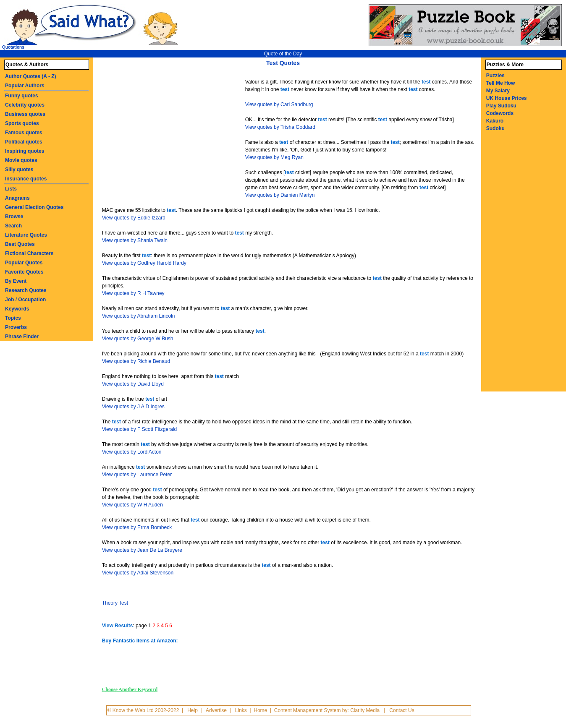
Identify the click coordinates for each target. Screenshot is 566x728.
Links (241, 710)
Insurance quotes (26, 179)
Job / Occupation (25, 300)
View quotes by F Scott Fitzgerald (140, 429)
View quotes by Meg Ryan (274, 157)
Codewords (500, 113)
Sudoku (495, 128)
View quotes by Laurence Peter (137, 475)
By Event (16, 281)
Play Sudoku (501, 106)
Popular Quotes (24, 263)
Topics (13, 318)
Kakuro (495, 121)
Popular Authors (25, 86)
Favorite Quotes (24, 272)
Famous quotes (24, 133)
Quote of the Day (283, 54)
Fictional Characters (29, 253)
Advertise (216, 710)
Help (193, 710)
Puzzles (495, 76)
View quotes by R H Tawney (133, 293)
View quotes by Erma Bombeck (137, 527)
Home (260, 710)
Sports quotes (22, 123)
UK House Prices (507, 98)
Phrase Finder (22, 337)
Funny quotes (22, 96)
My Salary (498, 91)
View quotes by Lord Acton (132, 452)
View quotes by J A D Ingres (133, 407)
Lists (11, 189)
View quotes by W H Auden (132, 505)
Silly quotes (19, 170)
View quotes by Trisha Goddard (280, 127)
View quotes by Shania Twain (135, 240)
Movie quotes (21, 160)
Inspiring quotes (25, 151)
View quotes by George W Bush (138, 339)
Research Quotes (26, 290)
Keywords (17, 309)
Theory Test (115, 603)
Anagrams (17, 198)
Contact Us (402, 710)
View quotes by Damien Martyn (280, 195)
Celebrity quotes (25, 105)
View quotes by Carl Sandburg (279, 104)
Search (13, 226)
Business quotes (25, 114)
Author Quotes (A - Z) (31, 76)
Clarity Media (365, 710)
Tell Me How (500, 83)
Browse (14, 217)
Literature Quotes (26, 235)
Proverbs (16, 327)
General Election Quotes (34, 207)
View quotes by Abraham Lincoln (139, 316)
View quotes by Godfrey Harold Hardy (144, 263)
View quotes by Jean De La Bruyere (142, 550)
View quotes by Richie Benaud (136, 361)
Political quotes (24, 142)
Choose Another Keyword (130, 689)
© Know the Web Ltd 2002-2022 (143, 710)
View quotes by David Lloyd (133, 384)
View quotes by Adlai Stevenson (138, 573)
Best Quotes (20, 244)
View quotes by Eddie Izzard (134, 218)
